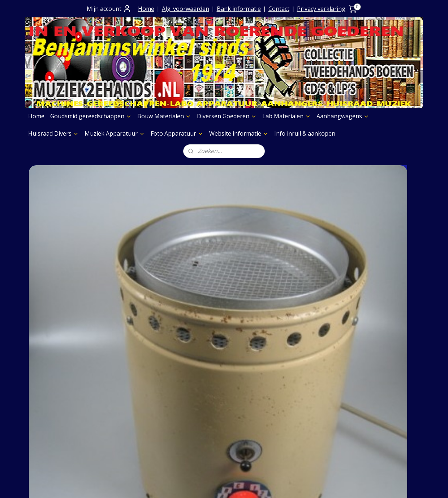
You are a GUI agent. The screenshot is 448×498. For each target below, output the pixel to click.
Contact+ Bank (132, 378)
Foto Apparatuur (177, 133)
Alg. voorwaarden (186, 9)
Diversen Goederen (227, 116)
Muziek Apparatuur (115, 133)
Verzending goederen (141, 405)
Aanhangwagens (343, 116)
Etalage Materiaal (295, 396)
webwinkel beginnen (242, 485)
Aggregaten (287, 433)
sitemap (200, 485)
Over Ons (124, 369)
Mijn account (109, 9)
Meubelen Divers (294, 452)
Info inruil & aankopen (305, 133)
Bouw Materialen (164, 116)
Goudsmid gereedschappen (91, 116)
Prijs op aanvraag (136, 396)
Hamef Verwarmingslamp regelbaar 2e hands (67, 263)
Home (146, 9)
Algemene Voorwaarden (145, 387)
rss (215, 485)
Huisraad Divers (53, 133)
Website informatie (239, 133)
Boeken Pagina (292, 369)
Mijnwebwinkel (305, 485)
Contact (279, 9)
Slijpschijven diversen (300, 424)
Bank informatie (239, 9)
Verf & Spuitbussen (297, 405)
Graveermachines (295, 415)
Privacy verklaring (321, 9)
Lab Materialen (287, 116)
